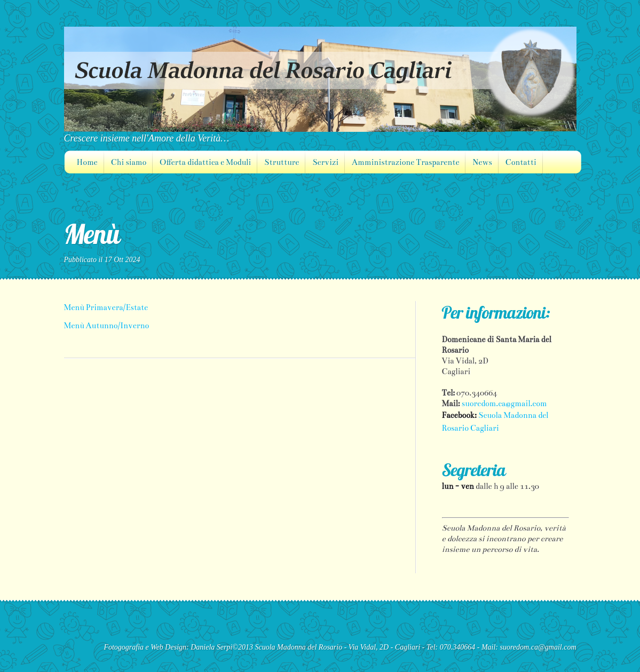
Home (87, 162)
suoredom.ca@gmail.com (504, 404)
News (482, 162)
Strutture (282, 162)
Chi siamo (129, 162)
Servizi (325, 162)
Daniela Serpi (211, 647)
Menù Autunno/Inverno (107, 326)
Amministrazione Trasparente (405, 162)
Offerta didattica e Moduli (205, 162)
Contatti (521, 162)
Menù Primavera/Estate (106, 307)
